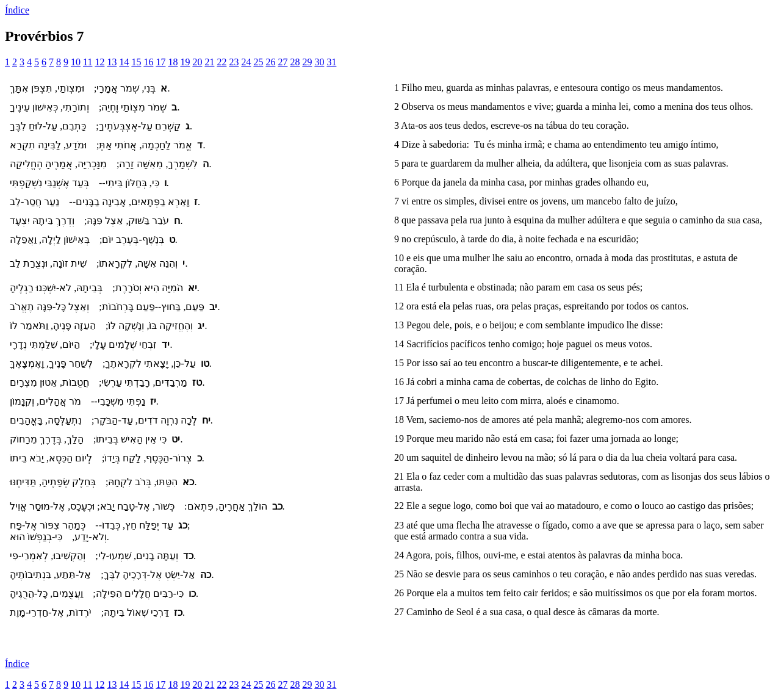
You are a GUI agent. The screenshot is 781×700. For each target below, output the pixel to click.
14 (124, 62)
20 (197, 62)
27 (283, 62)
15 (136, 62)
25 (258, 62)
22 (221, 62)
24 (246, 62)
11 (88, 62)
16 (148, 62)
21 (209, 62)
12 (99, 62)
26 (270, 62)
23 (234, 62)
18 (173, 62)
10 (76, 62)
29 (307, 62)
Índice (17, 10)
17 (160, 62)
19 (185, 62)
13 (112, 62)
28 (295, 62)
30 (319, 62)
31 (331, 62)
